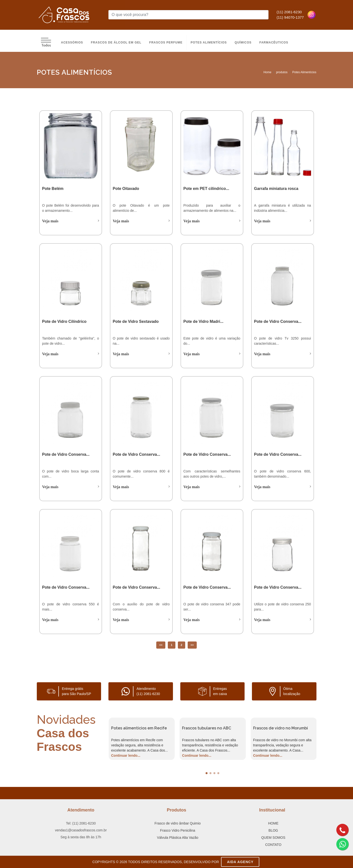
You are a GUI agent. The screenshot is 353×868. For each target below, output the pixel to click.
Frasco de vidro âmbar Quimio (178, 823)
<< (161, 645)
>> (192, 645)
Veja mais (50, 221)
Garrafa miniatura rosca (276, 189)
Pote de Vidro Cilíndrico (64, 321)
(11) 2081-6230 (289, 12)
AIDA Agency (240, 862)
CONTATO (273, 845)
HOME (273, 823)
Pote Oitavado (126, 189)
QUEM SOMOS (273, 838)
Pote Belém (53, 189)
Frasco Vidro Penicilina (178, 830)
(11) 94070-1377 (290, 17)
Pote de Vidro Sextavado (136, 321)
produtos (282, 72)
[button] (207, 773)
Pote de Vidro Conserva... (278, 321)
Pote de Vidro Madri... (203, 321)
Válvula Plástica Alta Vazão (178, 838)
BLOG (273, 830)
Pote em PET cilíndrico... (206, 189)
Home (267, 72)
